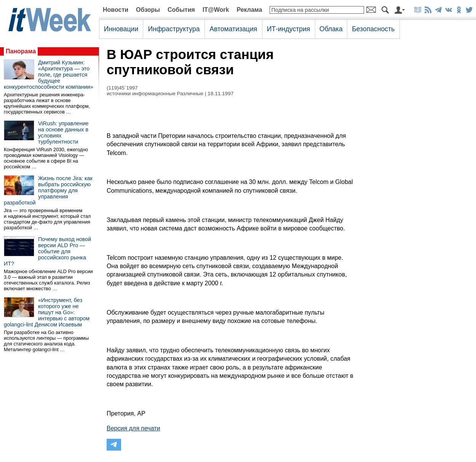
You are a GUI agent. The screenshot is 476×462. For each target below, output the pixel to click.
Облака (331, 29)
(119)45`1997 (122, 88)
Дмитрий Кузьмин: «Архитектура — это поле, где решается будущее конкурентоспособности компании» (49, 75)
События (181, 10)
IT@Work (216, 10)
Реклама (249, 10)
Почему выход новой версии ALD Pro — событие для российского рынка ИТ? (47, 251)
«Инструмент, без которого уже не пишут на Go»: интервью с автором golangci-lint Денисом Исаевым (47, 312)
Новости (116, 10)
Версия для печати (133, 428)
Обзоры (148, 10)
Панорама (21, 51)
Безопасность (373, 29)
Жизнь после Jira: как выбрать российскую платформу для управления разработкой (48, 190)
